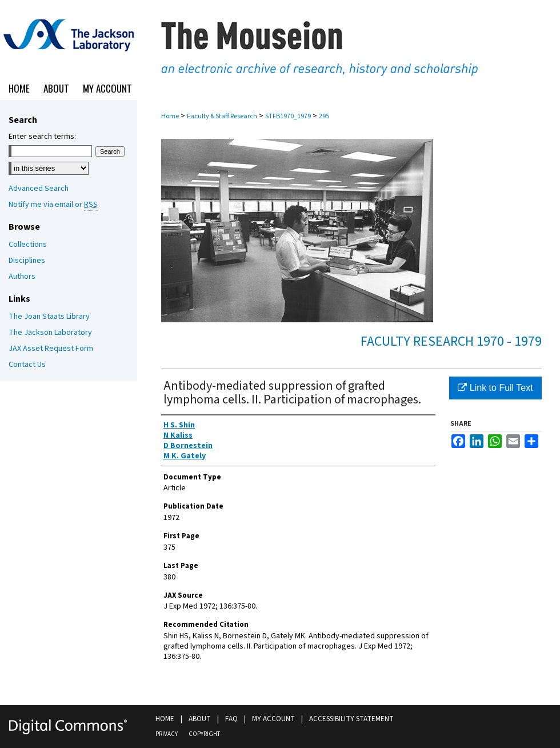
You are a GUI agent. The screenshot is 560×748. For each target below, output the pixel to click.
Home (170, 116)
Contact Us (27, 365)
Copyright (204, 734)
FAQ (231, 719)
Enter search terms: (42, 137)
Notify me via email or (53, 205)
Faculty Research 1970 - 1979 (451, 341)
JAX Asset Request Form (51, 349)
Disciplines (27, 261)
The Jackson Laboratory (50, 333)
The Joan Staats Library (49, 317)
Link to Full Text (495, 388)
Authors (22, 277)
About (200, 719)
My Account (273, 719)
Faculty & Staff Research (222, 116)
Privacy (167, 734)
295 (324, 116)
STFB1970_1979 (288, 116)
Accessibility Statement (351, 719)
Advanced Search (39, 189)
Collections (28, 245)
